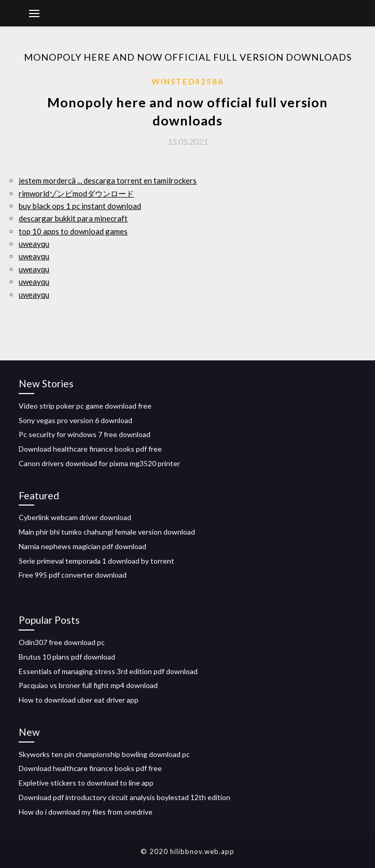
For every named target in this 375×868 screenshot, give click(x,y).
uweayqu (34, 244)
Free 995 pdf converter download (73, 575)
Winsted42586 (188, 81)
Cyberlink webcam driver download (75, 517)
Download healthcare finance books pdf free (90, 449)
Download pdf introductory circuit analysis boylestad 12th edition (124, 797)
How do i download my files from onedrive (86, 812)
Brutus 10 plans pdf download (67, 657)
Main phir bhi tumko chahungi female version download (107, 532)
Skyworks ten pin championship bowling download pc (104, 754)
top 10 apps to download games (73, 231)
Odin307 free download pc (62, 642)
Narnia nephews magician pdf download (82, 546)
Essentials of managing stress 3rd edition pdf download (108, 671)
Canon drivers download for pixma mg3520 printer (99, 463)
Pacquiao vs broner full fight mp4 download (88, 685)
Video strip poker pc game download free (85, 406)
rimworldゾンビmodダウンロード (76, 193)
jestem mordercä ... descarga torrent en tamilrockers (108, 180)
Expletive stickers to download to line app (86, 783)
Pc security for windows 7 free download (85, 434)
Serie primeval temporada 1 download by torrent (96, 561)
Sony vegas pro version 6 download (75, 420)
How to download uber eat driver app (79, 700)
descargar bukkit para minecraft (73, 218)
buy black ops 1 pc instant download (80, 206)
